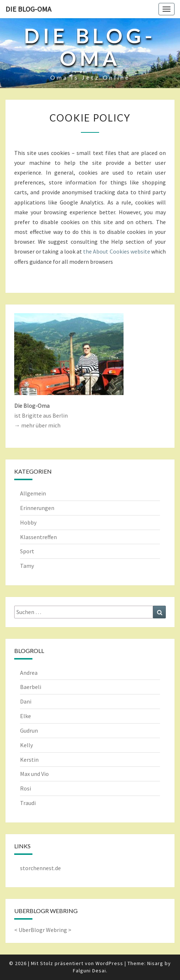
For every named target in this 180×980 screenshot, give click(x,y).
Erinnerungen (37, 508)
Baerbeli (31, 687)
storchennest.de (40, 868)
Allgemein (33, 493)
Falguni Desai (89, 971)
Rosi (26, 788)
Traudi (28, 803)
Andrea (29, 673)
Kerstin (29, 760)
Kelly (26, 745)
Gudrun (29, 730)
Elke (26, 716)
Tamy (27, 566)
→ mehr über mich (37, 425)
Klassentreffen (38, 537)
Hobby (28, 522)
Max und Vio (34, 774)
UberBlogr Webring (43, 930)
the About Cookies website (117, 251)
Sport (27, 551)
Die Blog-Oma (28, 9)
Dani (26, 701)
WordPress (109, 963)
